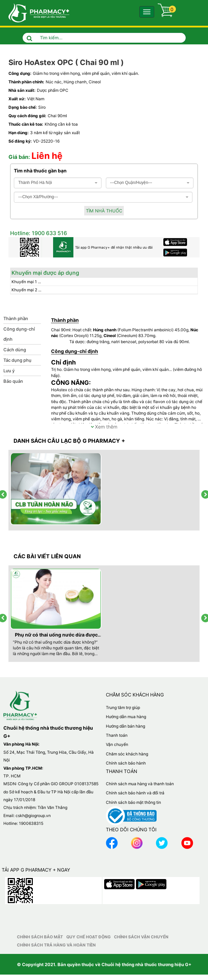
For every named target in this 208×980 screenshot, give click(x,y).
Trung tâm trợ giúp (123, 707)
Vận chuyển (117, 744)
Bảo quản (13, 381)
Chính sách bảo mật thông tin (133, 802)
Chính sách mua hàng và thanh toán (140, 784)
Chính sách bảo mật (40, 937)
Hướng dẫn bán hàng (125, 726)
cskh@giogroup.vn (33, 816)
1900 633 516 (49, 233)
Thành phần (16, 318)
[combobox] (58, 183)
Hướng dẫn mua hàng (126, 717)
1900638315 (31, 823)
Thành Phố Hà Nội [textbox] (35, 183)
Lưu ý (9, 371)
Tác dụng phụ (17, 360)
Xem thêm (104, 427)
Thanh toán (117, 735)
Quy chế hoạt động (88, 937)
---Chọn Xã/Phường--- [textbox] (38, 197)
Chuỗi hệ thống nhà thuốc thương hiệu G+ (146, 964)
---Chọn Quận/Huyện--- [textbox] (131, 183)
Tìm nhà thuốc (104, 211)
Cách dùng (15, 350)
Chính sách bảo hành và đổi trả (135, 793)
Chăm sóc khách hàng (127, 754)
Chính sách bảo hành (126, 763)
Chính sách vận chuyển (141, 937)
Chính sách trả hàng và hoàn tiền (56, 945)
